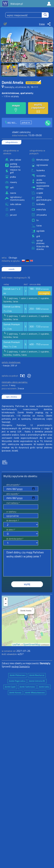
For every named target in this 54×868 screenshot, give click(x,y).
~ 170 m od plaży (10, 96)
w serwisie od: (9, 651)
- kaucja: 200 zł (9, 365)
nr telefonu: (11, 512)
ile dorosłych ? (12, 520)
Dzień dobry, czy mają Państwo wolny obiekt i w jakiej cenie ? (27, 563)
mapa (26, 597)
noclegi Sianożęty (21, 667)
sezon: (9, 385)
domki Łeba (44, 687)
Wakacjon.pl (17, 4)
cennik (11, 269)
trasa (42, 24)
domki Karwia (15, 692)
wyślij (27, 584)
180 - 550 (39, 289)
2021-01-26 (23, 651)
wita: (4, 258)
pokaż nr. (26, 122)
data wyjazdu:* (13, 494)
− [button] (6, 604)
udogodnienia (12, 142)
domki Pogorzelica (17, 681)
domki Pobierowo (18, 675)
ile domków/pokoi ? (15, 539)
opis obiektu (12, 397)
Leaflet (16, 645)
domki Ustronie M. (37, 681)
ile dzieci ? (10, 530)
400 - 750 (39, 344)
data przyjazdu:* (13, 485)
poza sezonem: (13, 388)
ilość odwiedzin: (13, 654)
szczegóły (44, 293)
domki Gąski (10, 687)
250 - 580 (39, 309)
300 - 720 (39, 327)
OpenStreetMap (32, 645)
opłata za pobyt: (10, 376)
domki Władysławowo (35, 692)
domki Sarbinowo (27, 687)
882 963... (12, 123)
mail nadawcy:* (13, 503)
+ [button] (6, 599)
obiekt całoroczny (21, 132)
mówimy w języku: (11, 261)
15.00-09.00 (27, 135)
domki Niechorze (37, 675)
